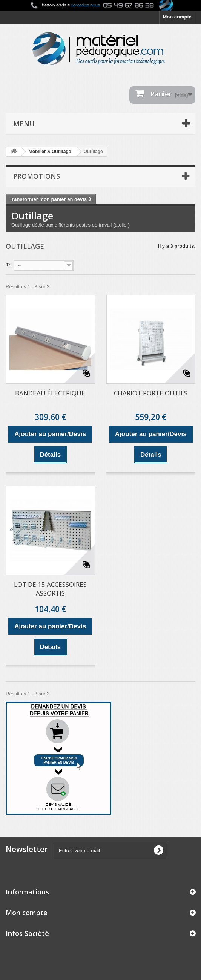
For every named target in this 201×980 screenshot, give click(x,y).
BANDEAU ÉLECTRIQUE (50, 393)
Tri (9, 265)
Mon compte (177, 17)
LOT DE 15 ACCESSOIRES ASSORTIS (50, 589)
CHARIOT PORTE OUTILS (151, 393)
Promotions (37, 176)
